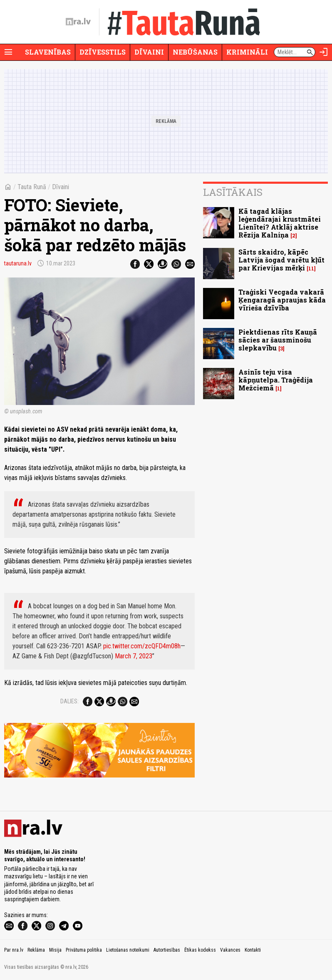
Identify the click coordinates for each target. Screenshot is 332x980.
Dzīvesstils (103, 52)
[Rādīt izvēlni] (8, 52)
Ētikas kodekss (200, 950)
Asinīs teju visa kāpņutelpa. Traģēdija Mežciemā (276, 380)
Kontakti (253, 950)
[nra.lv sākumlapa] (78, 22)
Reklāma (36, 950)
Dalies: (69, 701)
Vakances (230, 950)
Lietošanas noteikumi (128, 950)
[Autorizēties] (324, 52)
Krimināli (247, 52)
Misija (55, 950)
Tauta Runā (32, 187)
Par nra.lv (14, 950)
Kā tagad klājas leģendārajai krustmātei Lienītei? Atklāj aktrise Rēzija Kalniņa (280, 223)
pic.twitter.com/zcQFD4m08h (142, 646)
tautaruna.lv (18, 263)
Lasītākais (233, 192)
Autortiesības (167, 950)
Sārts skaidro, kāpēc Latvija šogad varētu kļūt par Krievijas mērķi (281, 260)
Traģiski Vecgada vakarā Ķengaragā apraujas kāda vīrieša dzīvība (282, 300)
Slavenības (48, 52)
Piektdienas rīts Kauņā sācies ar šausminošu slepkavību (278, 340)
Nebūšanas (195, 52)
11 (311, 269)
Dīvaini (149, 52)
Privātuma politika (84, 950)
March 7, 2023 (134, 656)
